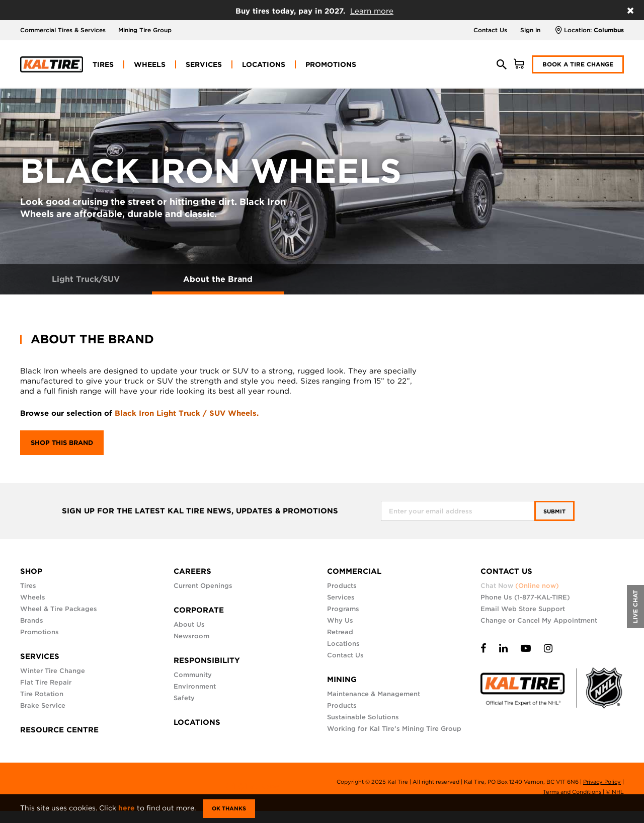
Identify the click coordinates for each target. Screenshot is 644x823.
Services (341, 597)
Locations (343, 644)
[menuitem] (103, 64)
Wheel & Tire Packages (59, 609)
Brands (32, 620)
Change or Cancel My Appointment (539, 620)
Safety (184, 698)
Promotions (39, 632)
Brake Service (43, 705)
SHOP (31, 571)
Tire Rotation (42, 694)
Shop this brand (62, 443)
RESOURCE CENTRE (59, 730)
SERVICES (40, 656)
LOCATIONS (197, 722)
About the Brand (218, 279)
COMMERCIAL (354, 571)
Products (342, 586)
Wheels (33, 597)
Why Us (340, 620)
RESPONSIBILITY (207, 660)
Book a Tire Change (578, 64)
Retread (340, 632)
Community (193, 675)
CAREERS (192, 571)
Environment (195, 686)
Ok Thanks (229, 808)
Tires (28, 586)
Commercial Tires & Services (63, 30)
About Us (189, 624)
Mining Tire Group (145, 30)
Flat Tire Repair (46, 682)
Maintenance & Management (374, 694)
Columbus (609, 30)
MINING (342, 680)
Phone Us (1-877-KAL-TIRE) (525, 597)
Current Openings (203, 586)
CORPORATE (199, 610)
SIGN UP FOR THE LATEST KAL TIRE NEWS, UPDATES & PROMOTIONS (200, 511)
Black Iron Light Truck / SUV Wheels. (187, 413)
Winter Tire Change (53, 671)
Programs (343, 609)
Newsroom (191, 636)
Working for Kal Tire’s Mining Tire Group (394, 729)
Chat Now (520, 586)
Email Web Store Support (523, 609)
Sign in (530, 30)
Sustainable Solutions (363, 717)
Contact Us (490, 30)
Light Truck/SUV (86, 279)
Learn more (372, 11)
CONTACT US (506, 571)
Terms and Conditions (572, 792)
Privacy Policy (602, 782)
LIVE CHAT (635, 607)
